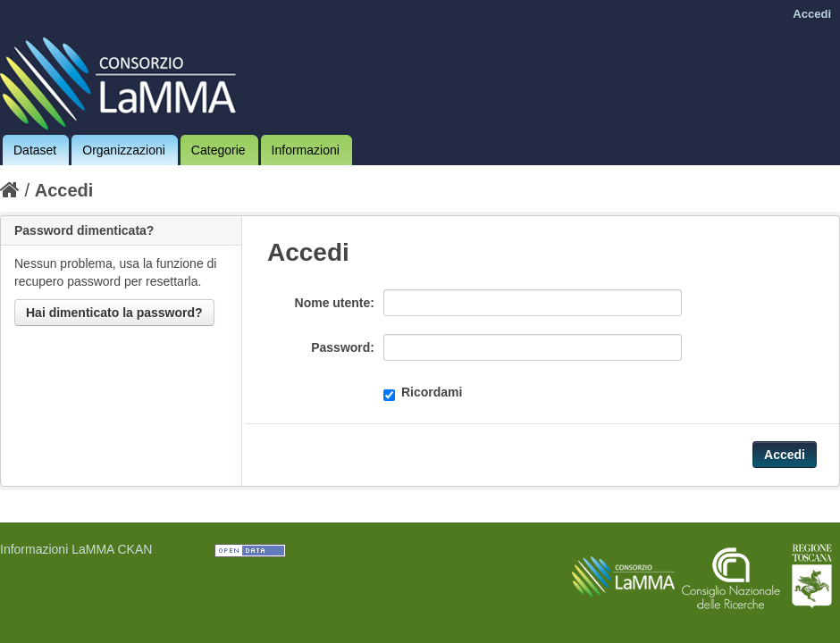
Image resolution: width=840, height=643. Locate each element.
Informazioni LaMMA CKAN (76, 549)
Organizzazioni (124, 150)
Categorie (218, 150)
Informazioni (306, 150)
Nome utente (333, 303)
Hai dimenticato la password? (114, 313)
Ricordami (423, 393)
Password (340, 347)
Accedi (812, 14)
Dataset (35, 150)
